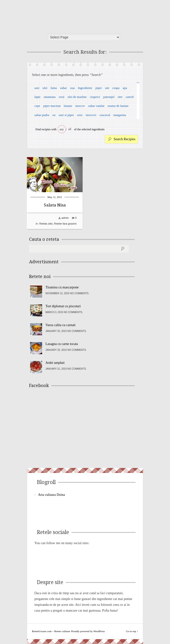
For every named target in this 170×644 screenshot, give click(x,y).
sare (37, 88)
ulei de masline (77, 97)
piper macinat (52, 106)
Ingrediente (85, 88)
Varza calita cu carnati (61, 325)
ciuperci (95, 97)
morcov (80, 106)
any (62, 129)
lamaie (68, 106)
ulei (45, 88)
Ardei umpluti (55, 363)
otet (120, 97)
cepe (37, 106)
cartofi (130, 97)
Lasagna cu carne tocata (62, 344)
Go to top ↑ (132, 631)
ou (54, 115)
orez (80, 115)
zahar (63, 88)
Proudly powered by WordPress (88, 631)
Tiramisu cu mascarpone (62, 287)
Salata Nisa (55, 205)
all (70, 129)
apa (125, 88)
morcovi (91, 115)
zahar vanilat (96, 106)
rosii (62, 97)
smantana (50, 97)
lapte (37, 97)
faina (54, 88)
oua (72, 88)
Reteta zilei (46, 224)
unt (107, 88)
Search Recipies (124, 139)
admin (65, 218)
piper (99, 88)
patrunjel (109, 97)
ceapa (116, 88)
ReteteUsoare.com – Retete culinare (64, 15)
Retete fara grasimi (65, 224)
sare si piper (66, 115)
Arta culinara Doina (51, 495)
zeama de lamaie (118, 106)
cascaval (105, 115)
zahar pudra (42, 115)
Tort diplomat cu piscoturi (63, 306)
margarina (120, 115)
